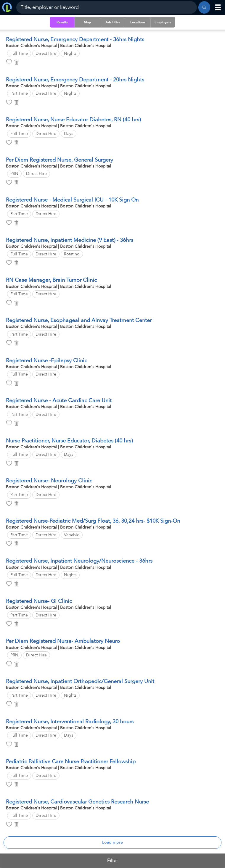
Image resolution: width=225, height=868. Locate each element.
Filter (113, 861)
